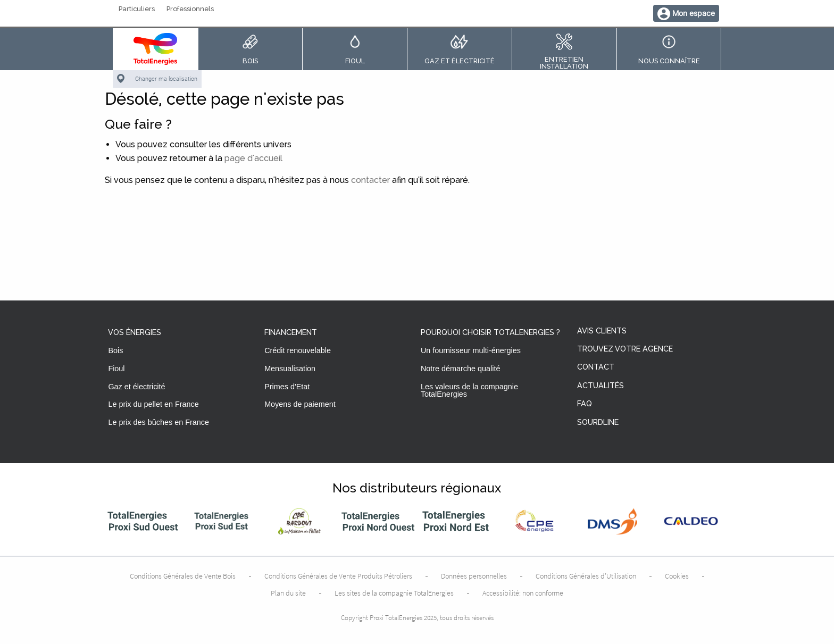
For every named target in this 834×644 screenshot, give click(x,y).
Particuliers (137, 9)
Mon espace (694, 13)
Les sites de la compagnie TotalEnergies (394, 593)
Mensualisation (290, 369)
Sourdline (598, 423)
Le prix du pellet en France (153, 404)
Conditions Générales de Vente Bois (183, 576)
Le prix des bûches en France (159, 422)
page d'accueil (253, 158)
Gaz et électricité (136, 387)
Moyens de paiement (300, 404)
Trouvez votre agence (625, 349)
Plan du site (288, 593)
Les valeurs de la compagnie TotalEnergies (469, 390)
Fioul (116, 369)
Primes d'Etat (287, 387)
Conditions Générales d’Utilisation (586, 576)
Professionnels (190, 9)
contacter (370, 180)
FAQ (585, 404)
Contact (596, 367)
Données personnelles (474, 576)
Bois (115, 350)
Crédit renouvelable (298, 350)
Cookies (677, 576)
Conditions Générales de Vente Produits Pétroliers (338, 576)
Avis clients (602, 331)
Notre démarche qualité (461, 369)
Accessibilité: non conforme (523, 593)
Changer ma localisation (166, 79)
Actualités (601, 386)
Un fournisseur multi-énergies (471, 350)
